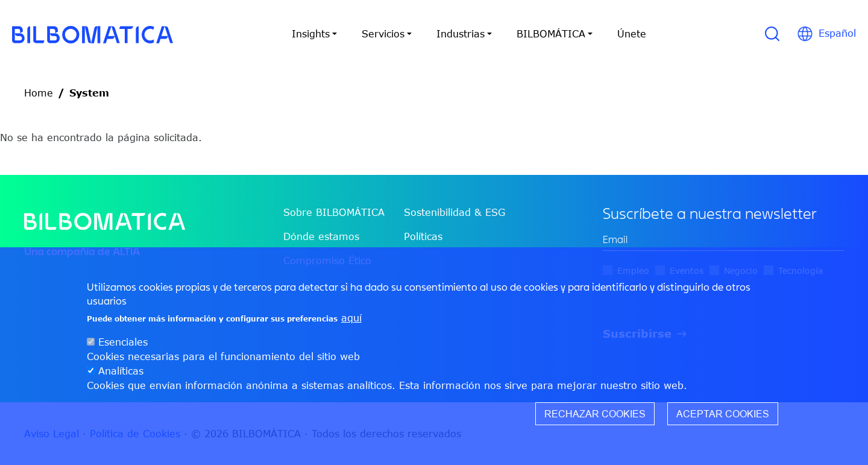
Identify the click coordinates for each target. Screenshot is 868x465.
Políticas (423, 236)
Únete (632, 34)
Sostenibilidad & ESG (454, 212)
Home (39, 93)
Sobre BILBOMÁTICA (334, 212)
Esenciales (123, 342)
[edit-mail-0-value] (723, 240)
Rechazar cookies (595, 414)
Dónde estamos (321, 236)
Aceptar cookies (723, 414)
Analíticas (121, 371)
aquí (351, 318)
